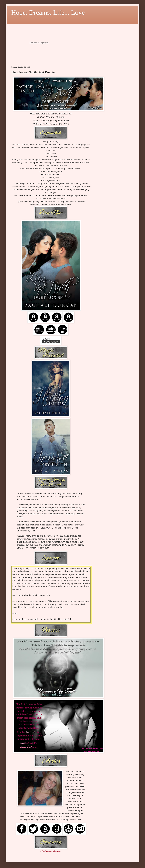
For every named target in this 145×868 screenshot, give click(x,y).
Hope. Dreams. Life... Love (48, 12)
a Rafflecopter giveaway (51, 851)
